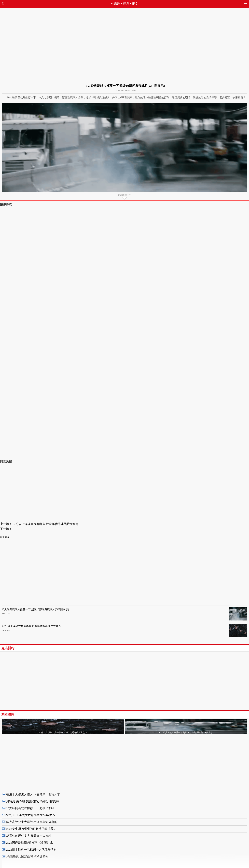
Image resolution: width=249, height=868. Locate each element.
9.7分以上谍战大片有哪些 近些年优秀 (31, 815)
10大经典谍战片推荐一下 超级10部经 (30, 808)
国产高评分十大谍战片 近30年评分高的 (32, 822)
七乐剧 (116, 4)
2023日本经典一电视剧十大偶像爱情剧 (31, 850)
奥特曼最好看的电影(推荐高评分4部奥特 (33, 801)
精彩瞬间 (8, 714)
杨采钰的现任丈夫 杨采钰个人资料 (29, 836)
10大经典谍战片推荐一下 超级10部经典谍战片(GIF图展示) (35, 609)
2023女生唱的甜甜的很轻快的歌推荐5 (31, 829)
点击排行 (8, 648)
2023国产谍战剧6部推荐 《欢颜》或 (29, 843)
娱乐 (126, 4)
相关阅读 (5, 537)
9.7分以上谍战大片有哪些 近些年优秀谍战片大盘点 (45, 524)
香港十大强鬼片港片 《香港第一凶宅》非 (33, 794)
